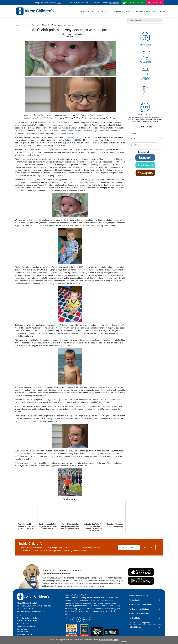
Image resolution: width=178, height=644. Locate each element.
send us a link (147, 119)
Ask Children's (114, 3)
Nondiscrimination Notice (27, 621)
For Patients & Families (138, 595)
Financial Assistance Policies (28, 618)
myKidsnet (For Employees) (140, 622)
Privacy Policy (22, 632)
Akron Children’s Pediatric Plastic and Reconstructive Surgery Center (80, 130)
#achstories (143, 117)
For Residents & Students (139, 609)
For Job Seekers (135, 600)
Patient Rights (23, 623)
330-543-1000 (22, 608)
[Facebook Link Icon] (67, 620)
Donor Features (143, 11)
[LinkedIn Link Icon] (79, 620)
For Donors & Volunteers (139, 613)
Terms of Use (22, 629)
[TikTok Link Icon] (90, 620)
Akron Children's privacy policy (109, 640)
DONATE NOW (155, 3)
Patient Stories (86, 11)
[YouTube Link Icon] (84, 620)
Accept (124, 640)
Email (31, 608)
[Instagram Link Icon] (73, 620)
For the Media (135, 618)
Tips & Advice (101, 11)
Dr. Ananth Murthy (106, 399)
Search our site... (127, 18)
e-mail (133, 119)
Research (130, 11)
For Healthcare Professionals (141, 604)
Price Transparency (24, 634)
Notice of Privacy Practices (27, 626)
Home (17, 25)
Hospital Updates (116, 11)
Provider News (159, 11)
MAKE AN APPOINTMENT (134, 3)
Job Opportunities (50, 611)
